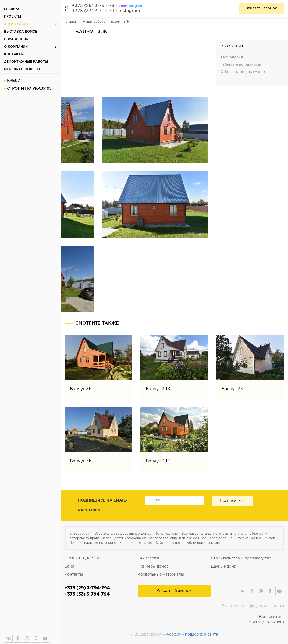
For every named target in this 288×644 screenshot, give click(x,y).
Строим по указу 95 (29, 89)
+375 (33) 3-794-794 (95, 11)
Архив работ (16, 24)
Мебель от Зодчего (23, 69)
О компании (16, 47)
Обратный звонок (174, 591)
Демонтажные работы (26, 62)
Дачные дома (223, 566)
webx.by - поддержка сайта (192, 635)
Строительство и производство (241, 558)
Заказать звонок (261, 8)
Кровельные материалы (161, 575)
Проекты (13, 17)
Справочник (16, 39)
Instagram (129, 11)
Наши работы (94, 22)
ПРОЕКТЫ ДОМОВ (83, 558)
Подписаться (232, 501)
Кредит (15, 81)
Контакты (14, 54)
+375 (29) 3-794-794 (108, 6)
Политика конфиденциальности (253, 606)
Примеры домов (153, 566)
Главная (12, 9)
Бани (69, 566)
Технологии (149, 558)
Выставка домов (21, 32)
